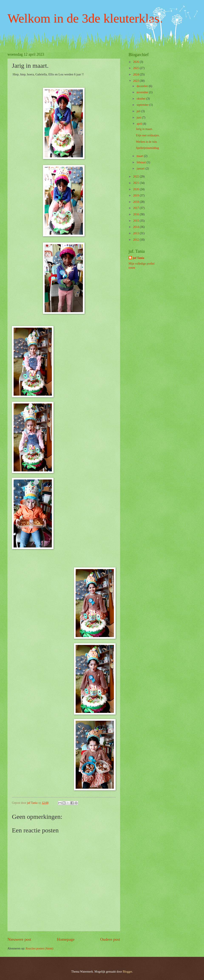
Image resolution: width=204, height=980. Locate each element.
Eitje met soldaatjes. (148, 135)
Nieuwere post (19, 939)
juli (139, 111)
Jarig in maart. (144, 129)
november (143, 92)
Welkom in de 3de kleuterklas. (85, 18)
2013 (136, 233)
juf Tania (138, 258)
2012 (136, 240)
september (143, 105)
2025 (136, 68)
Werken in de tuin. (147, 142)
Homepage (66, 939)
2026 (136, 62)
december (143, 86)
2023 (136, 81)
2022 (136, 177)
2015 (136, 221)
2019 (136, 195)
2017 (136, 208)
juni (139, 118)
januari (141, 169)
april (140, 124)
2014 (136, 227)
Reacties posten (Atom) (40, 948)
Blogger (127, 972)
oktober (142, 99)
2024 (136, 74)
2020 (136, 189)
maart (140, 156)
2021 (136, 183)
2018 (136, 202)
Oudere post (110, 939)
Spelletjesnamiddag (147, 148)
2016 (136, 214)
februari (142, 162)
